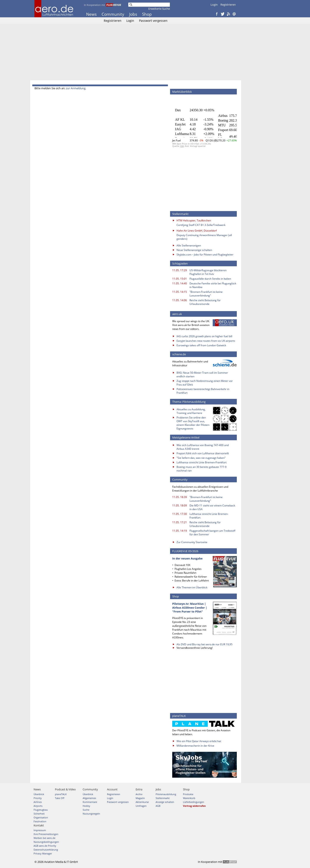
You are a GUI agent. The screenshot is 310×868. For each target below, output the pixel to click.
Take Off (60, 798)
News (91, 14)
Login (214, 5)
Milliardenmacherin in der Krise (195, 746)
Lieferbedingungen (194, 802)
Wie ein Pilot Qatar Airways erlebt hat (199, 741)
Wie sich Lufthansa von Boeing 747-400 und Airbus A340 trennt (203, 447)
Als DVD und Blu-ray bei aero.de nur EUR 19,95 (205, 644)
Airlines (38, 802)
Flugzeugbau (41, 810)
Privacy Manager (43, 853)
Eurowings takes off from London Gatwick (201, 345)
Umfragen (141, 806)
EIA (182, 146)
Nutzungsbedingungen (46, 842)
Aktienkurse (142, 802)
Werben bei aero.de (44, 838)
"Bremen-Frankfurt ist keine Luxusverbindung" (206, 294)
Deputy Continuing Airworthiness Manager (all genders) (204, 237)
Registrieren (228, 5)
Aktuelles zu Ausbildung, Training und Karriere (191, 411)
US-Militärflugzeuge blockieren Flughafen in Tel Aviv (208, 272)
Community (113, 14)
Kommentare (90, 802)
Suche (86, 810)
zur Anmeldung (76, 88)
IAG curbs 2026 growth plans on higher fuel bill (204, 336)
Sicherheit (39, 814)
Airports (38, 806)
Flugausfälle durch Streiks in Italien (210, 279)
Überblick (39, 794)
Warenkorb (189, 798)
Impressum (40, 830)
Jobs (133, 14)
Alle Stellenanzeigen (189, 245)
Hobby (86, 806)
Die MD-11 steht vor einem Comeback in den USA (212, 507)
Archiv (139, 794)
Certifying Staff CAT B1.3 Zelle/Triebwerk (201, 225)
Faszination (40, 821)
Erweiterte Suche (159, 9)
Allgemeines (89, 798)
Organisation (41, 817)
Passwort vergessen (153, 21)
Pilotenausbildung (166, 794)
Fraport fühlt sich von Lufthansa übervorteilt (203, 453)
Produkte (188, 794)
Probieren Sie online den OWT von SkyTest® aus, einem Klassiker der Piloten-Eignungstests (193, 423)
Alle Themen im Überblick (192, 587)
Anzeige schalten (165, 802)
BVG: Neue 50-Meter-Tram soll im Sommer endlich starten (202, 374)
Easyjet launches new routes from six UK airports (206, 341)
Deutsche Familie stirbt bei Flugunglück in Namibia (213, 285)
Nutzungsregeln (91, 814)
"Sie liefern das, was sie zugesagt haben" (201, 458)
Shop (147, 14)
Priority (38, 798)
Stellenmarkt (163, 798)
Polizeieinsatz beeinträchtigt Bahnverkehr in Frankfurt (203, 391)
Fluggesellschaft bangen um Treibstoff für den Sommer (212, 533)
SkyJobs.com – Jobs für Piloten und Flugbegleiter (205, 255)
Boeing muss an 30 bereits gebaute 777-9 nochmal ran (201, 469)
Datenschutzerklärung (46, 850)
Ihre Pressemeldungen (46, 834)
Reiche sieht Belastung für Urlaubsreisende (205, 302)
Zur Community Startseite (192, 542)
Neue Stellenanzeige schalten (194, 250)
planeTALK (61, 794)
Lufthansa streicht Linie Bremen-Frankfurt (201, 462)
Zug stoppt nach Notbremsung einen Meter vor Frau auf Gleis (205, 383)
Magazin (140, 798)
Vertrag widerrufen (194, 806)
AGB (158, 806)
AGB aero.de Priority (45, 846)
